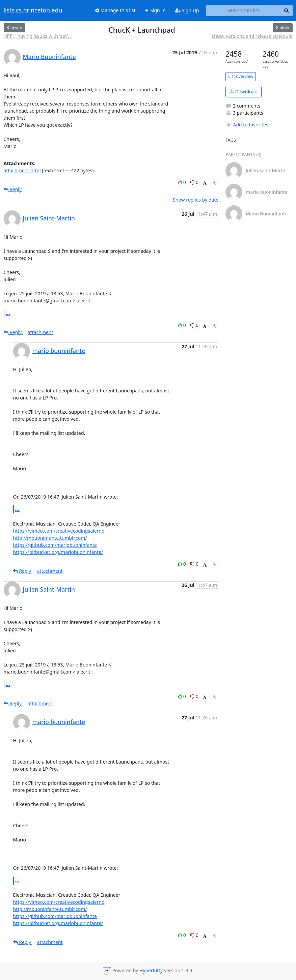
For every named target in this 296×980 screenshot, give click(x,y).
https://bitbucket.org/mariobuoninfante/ (58, 552)
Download (244, 92)
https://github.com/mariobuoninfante (55, 545)
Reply (13, 189)
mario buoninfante (59, 351)
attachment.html (22, 170)
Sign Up (187, 10)
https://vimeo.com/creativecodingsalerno (59, 531)
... (8, 313)
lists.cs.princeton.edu (33, 10)
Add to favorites (247, 125)
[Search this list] (244, 10)
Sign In (155, 10)
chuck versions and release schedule (252, 36)
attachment (41, 332)
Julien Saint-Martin (49, 218)
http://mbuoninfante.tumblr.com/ (50, 538)
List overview (241, 76)
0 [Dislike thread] (194, 182)
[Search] (287, 10)
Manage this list (115, 10)
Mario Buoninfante (49, 57)
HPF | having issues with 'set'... (38, 36)
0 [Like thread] (182, 182)
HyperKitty (151, 971)
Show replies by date (196, 200)
